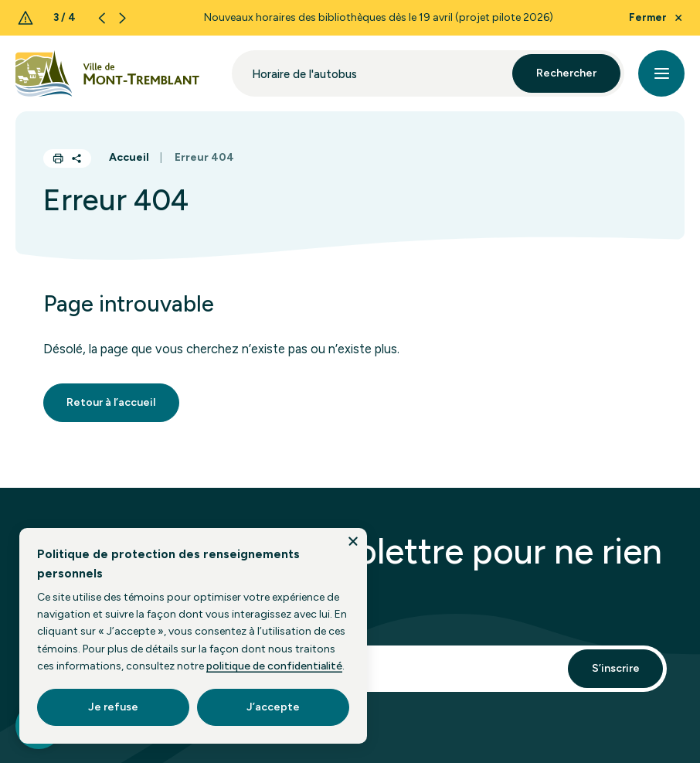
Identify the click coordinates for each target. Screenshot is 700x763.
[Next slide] (122, 18)
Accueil (129, 157)
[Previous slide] (102, 18)
